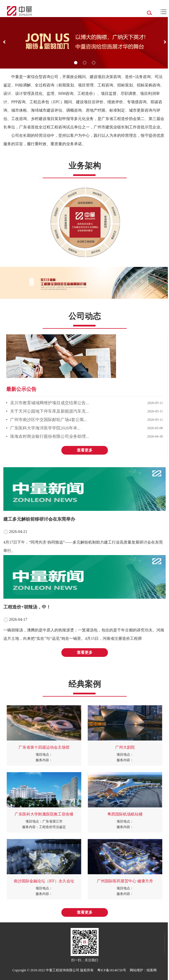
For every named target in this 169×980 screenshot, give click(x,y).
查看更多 (85, 450)
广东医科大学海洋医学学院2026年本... (45, 428)
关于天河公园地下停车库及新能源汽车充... (49, 411)
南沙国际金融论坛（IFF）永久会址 (44, 881)
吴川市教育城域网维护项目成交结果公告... (49, 403)
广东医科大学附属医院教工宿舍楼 (44, 814)
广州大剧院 (125, 747)
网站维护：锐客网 (143, 970)
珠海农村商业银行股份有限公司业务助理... (49, 436)
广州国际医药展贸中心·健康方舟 (125, 881)
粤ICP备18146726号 (112, 970)
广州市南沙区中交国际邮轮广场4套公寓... (48, 420)
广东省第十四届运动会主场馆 (44, 747)
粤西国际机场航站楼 (125, 814)
